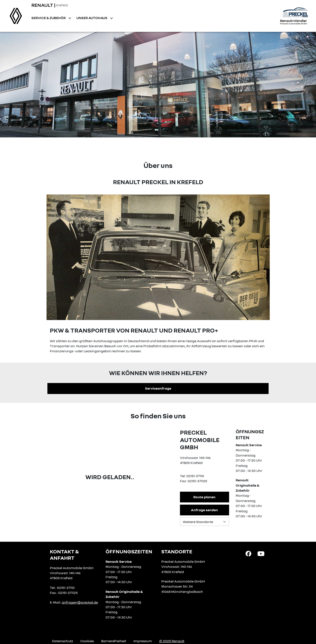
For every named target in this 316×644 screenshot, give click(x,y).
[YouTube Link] (261, 553)
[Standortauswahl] (205, 522)
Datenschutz (63, 641)
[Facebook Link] (248, 553)
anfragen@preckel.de (80, 602)
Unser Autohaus (92, 18)
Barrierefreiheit (114, 641)
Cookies (87, 641)
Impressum (143, 641)
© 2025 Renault (172, 641)
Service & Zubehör (49, 18)
